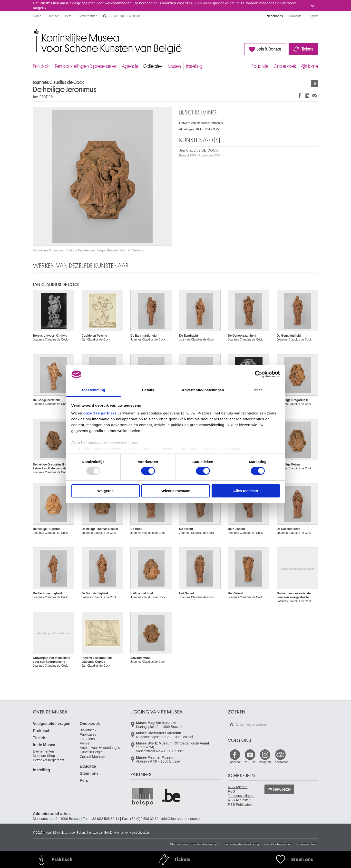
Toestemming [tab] (93, 390)
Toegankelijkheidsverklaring (241, 844)
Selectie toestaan (176, 491)
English (313, 16)
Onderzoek (285, 66)
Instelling (194, 66)
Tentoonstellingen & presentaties (86, 66)
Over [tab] (258, 390)
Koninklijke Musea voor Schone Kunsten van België (34, 32)
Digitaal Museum (92, 756)
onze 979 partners (100, 413)
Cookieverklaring (307, 844)
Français (295, 16)
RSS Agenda (238, 787)
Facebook (235, 762)
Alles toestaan (246, 491)
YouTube (250, 762)
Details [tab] (148, 390)
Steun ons (89, 773)
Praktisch (41, 66)
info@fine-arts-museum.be (181, 819)
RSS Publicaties (240, 805)
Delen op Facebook (300, 96)
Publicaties (88, 734)
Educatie (260, 66)
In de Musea (44, 745)
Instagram (265, 762)
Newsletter (282, 789)
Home (37, 16)
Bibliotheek (88, 730)
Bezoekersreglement (49, 760)
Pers (68, 16)
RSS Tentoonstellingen (241, 794)
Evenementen (88, 16)
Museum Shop (44, 756)
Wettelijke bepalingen (278, 844)
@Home (310, 66)
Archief (85, 743)
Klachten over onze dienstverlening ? (194, 844)
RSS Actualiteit (239, 800)
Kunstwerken (314, 84)
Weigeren (105, 491)
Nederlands (275, 16)
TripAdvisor (281, 762)
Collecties (153, 66)
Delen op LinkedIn (307, 96)
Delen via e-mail (314, 96)
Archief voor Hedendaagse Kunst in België (100, 750)
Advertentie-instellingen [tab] (203, 390)
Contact (53, 16)
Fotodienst (88, 739)
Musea (174, 66)
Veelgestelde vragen (52, 724)
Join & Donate (269, 49)
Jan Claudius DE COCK (200, 153)
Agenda (130, 66)
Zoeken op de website (105, 16)
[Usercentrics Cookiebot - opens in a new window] (258, 374)
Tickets (307, 49)
